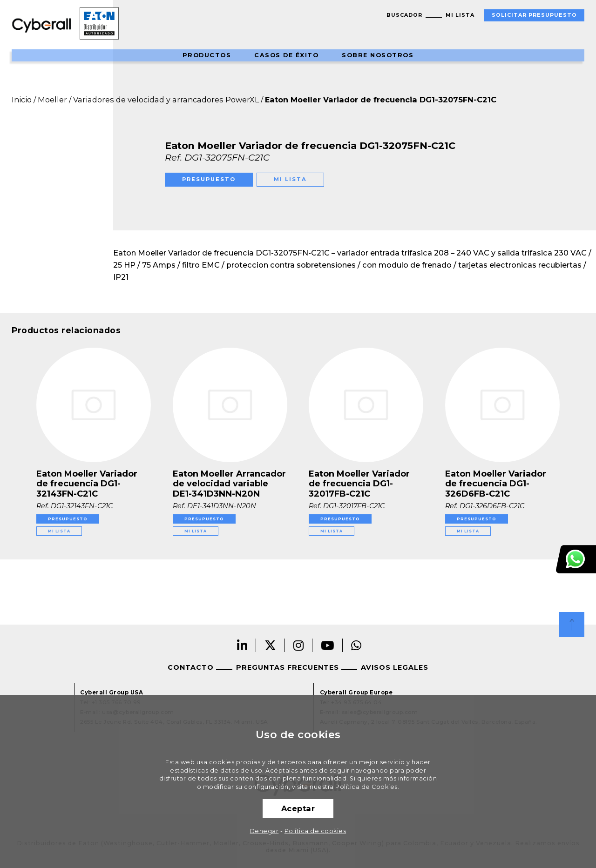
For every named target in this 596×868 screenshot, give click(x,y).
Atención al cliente (576, 559)
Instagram (299, 645)
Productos (207, 55)
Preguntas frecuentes (288, 667)
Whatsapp (356, 645)
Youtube (328, 645)
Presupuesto (209, 179)
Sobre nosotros (378, 55)
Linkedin (242, 645)
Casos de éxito (286, 55)
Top (572, 625)
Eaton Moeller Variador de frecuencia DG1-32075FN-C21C (381, 100)
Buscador (404, 15)
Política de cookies (315, 831)
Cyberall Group (42, 25)
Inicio (22, 100)
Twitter (271, 645)
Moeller (52, 100)
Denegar (264, 831)
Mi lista (460, 15)
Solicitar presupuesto (534, 15)
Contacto (191, 667)
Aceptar (298, 808)
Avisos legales (395, 667)
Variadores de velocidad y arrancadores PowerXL (166, 100)
